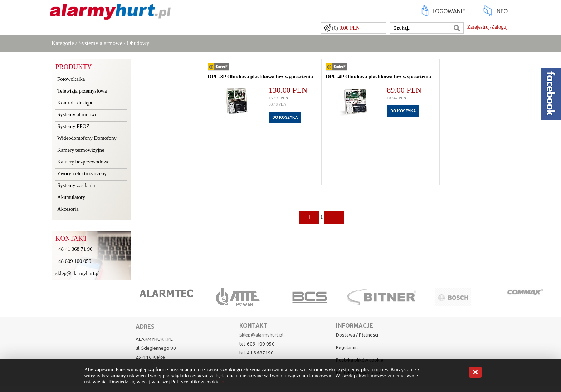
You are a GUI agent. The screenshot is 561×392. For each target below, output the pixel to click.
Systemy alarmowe (101, 43)
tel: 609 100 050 (257, 344)
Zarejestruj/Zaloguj (487, 27)
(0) (346, 28)
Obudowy (138, 43)
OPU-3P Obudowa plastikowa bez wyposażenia (260, 77)
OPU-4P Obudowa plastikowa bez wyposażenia (378, 77)
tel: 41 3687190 (257, 353)
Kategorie (63, 43)
